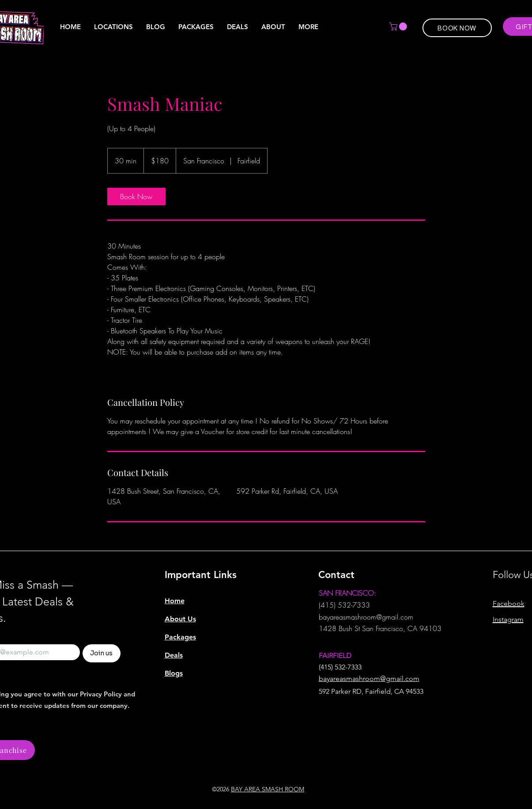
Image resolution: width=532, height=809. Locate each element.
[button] (308, 27)
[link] (136, 197)
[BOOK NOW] (457, 28)
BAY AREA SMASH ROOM (268, 789)
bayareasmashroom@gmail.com (366, 617)
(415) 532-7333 (344, 605)
